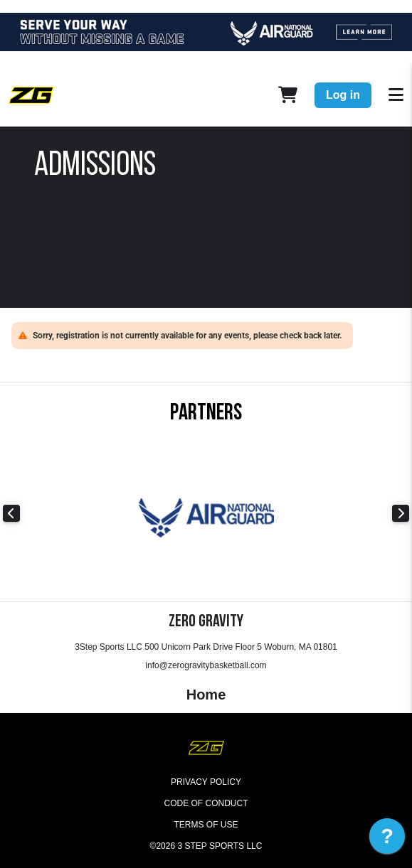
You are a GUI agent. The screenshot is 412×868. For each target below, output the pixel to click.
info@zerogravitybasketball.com (206, 665)
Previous (11, 513)
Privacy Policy (206, 782)
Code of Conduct (206, 803)
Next (401, 513)
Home (206, 695)
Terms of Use (206, 825)
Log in (343, 95)
